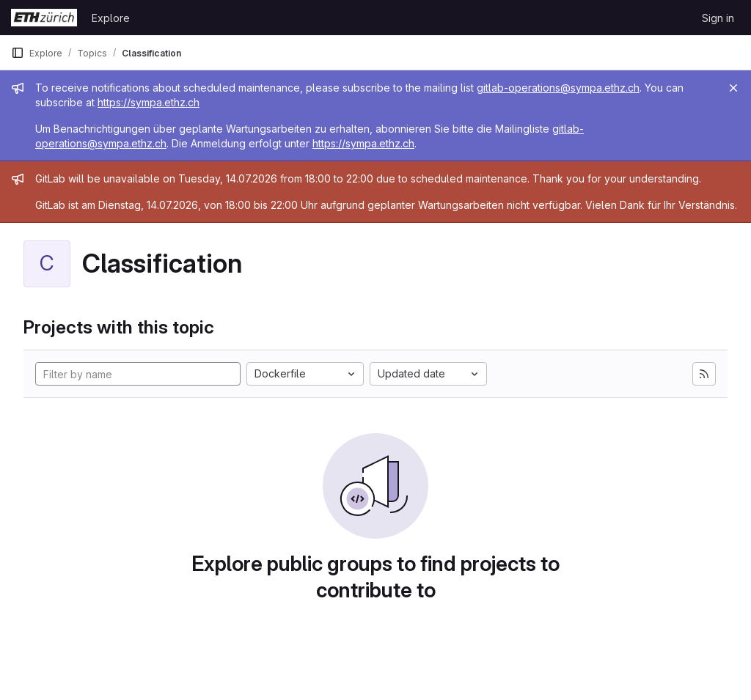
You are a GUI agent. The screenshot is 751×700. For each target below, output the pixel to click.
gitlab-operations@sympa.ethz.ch (558, 88)
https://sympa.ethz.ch (149, 102)
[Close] (733, 88)
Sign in (718, 18)
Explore (111, 18)
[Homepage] (44, 18)
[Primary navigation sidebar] (18, 53)
